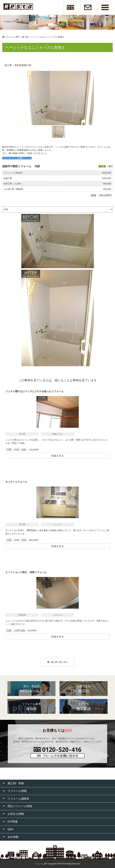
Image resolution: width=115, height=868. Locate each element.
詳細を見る (58, 456)
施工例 (25, 37)
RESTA (61, 864)
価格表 (31, 706)
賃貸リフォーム (25, 158)
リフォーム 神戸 (11, 37)
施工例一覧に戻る (58, 662)
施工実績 (84, 706)
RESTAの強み (31, 689)
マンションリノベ (10, 158)
